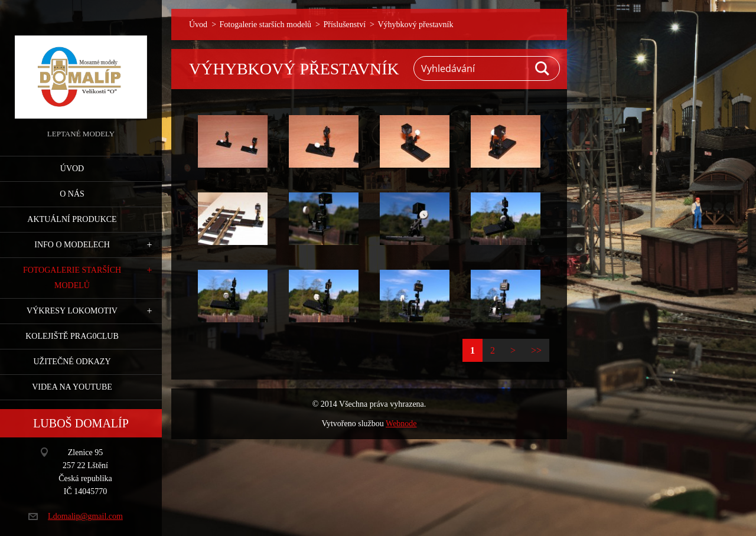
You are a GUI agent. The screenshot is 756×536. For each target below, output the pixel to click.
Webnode (401, 424)
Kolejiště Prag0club (72, 336)
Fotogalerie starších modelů (72, 278)
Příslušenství (344, 24)
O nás (72, 194)
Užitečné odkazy (72, 362)
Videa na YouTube (72, 387)
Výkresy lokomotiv (72, 311)
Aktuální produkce (72, 219)
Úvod (72, 169)
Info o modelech (72, 245)
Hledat (543, 68)
